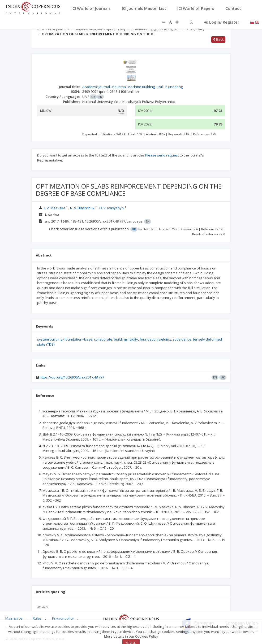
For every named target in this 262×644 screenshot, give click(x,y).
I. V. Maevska (55, 208)
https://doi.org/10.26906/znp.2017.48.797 (72, 377)
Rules (37, 618)
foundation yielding (155, 339)
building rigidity (126, 339)
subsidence (182, 339)
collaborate (103, 339)
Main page (14, 618)
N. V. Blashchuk (82, 208)
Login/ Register (222, 22)
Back (218, 39)
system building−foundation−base (65, 339)
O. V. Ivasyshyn (111, 208)
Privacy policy (63, 618)
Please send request (162, 155)
